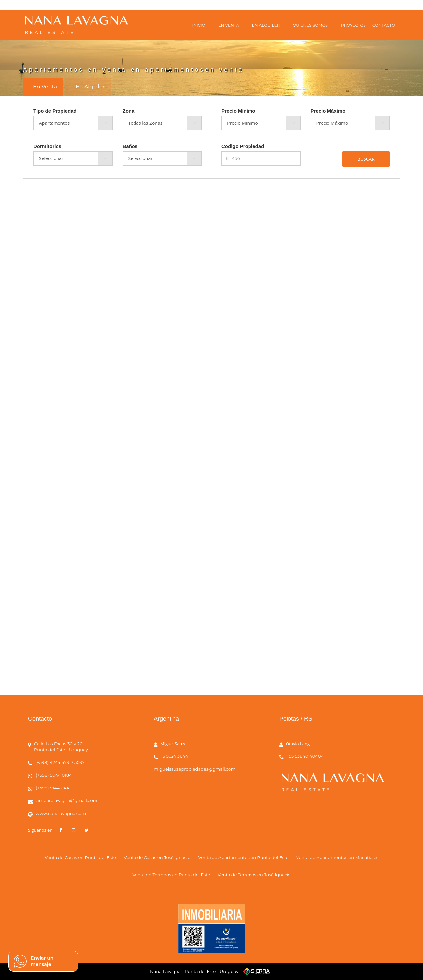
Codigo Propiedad (243, 146)
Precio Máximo (328, 111)
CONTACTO (384, 25)
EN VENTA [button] (229, 25)
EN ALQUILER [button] (266, 25)
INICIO (199, 25)
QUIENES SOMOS (310, 25)
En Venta (45, 87)
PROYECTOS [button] (353, 25)
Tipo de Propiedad (55, 111)
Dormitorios (47, 146)
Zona (129, 111)
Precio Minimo (238, 111)
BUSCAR (366, 159)
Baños (130, 146)
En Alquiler (90, 87)
